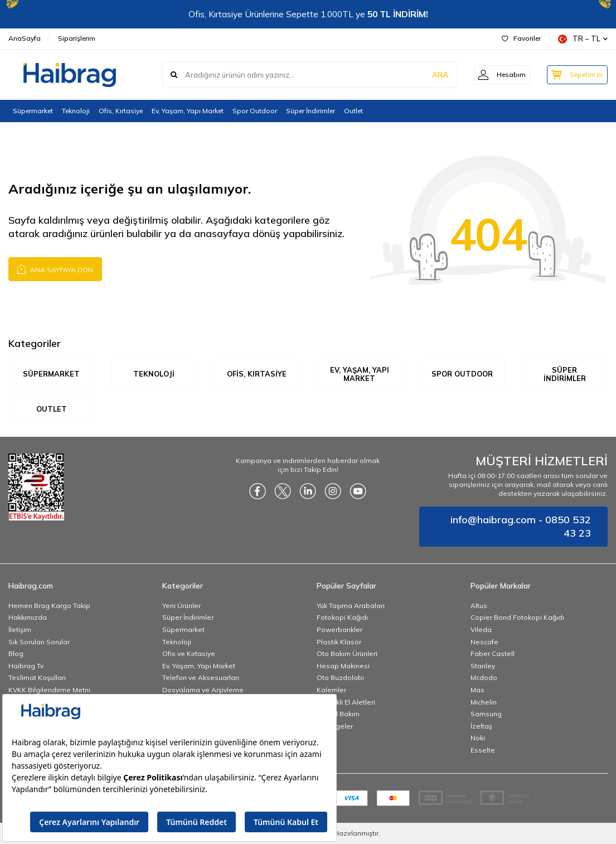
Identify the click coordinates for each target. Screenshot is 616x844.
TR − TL (583, 39)
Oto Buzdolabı (340, 678)
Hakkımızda (28, 618)
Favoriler (521, 38)
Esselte (483, 750)
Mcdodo (484, 678)
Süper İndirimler (311, 111)
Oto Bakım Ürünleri (347, 654)
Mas (477, 690)
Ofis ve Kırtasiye (189, 654)
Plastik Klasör (339, 642)
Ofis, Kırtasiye (121, 111)
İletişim (20, 630)
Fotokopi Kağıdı (342, 618)
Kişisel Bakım (338, 714)
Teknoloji (76, 111)
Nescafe (484, 642)
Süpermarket (33, 111)
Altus (479, 606)
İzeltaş (481, 726)
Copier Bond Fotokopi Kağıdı (517, 618)
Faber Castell (493, 654)
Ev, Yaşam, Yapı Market (188, 111)
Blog (16, 654)
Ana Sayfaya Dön (55, 269)
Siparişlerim (77, 38)
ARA (433, 75)
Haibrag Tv (26, 666)
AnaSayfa (25, 38)
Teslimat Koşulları (37, 678)
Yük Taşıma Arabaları (351, 606)
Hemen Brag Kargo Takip (49, 606)
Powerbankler (339, 630)
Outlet (353, 111)
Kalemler (331, 690)
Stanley (483, 666)
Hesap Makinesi (343, 666)
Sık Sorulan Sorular (39, 642)
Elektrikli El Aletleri (346, 702)
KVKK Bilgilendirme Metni (49, 690)
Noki (478, 738)
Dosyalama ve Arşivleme (203, 690)
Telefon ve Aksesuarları (201, 678)
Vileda (481, 630)
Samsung (486, 714)
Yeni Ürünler (181, 606)
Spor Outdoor (255, 111)
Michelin (484, 702)
